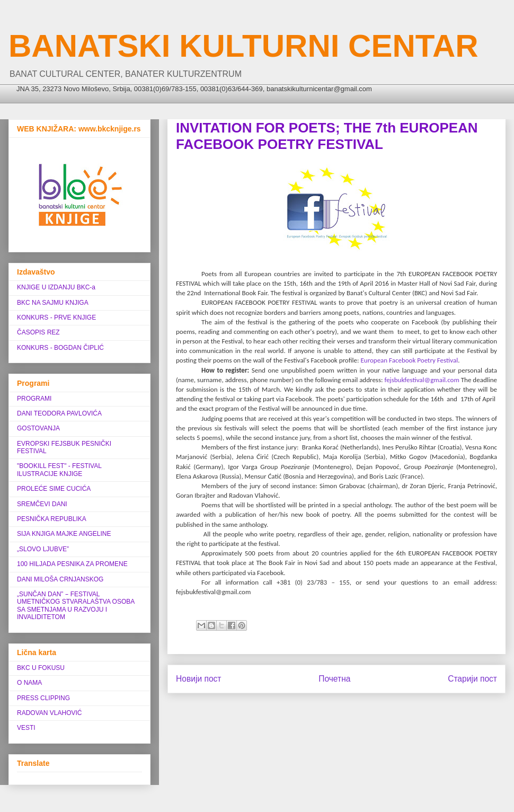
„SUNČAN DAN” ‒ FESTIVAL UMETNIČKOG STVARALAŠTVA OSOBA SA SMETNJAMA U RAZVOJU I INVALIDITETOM (76, 606)
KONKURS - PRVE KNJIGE (56, 317)
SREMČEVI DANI (42, 504)
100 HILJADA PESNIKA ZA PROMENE (72, 564)
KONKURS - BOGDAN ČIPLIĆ (60, 348)
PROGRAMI (34, 399)
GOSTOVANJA (38, 428)
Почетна (334, 679)
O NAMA (29, 683)
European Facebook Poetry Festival (409, 360)
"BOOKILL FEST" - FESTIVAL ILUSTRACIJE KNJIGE (59, 470)
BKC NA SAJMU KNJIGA (53, 303)
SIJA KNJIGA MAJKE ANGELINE (64, 534)
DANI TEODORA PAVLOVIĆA (59, 413)
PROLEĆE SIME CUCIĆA (54, 489)
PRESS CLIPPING (43, 698)
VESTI (26, 728)
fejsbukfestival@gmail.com (422, 380)
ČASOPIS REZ (38, 332)
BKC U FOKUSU (41, 668)
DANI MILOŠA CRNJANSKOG (60, 579)
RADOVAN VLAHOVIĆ (49, 713)
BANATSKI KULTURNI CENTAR (243, 46)
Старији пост (472, 679)
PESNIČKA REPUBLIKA (52, 519)
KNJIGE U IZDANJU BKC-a (56, 287)
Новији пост (199, 679)
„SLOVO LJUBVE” (43, 549)
